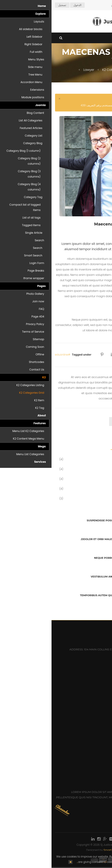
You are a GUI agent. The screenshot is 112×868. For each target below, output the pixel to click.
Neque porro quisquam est (63, 558)
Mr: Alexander (97, 756)
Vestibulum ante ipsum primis (61, 577)
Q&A (106, 720)
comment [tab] (70, 422)
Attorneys (100, 694)
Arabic (100, 5)
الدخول (26, 5)
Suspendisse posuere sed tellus (59, 520)
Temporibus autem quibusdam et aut (56, 595)
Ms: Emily (102, 769)
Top (107, 78)
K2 (89, 70)
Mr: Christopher (96, 763)
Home (104, 70)
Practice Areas (97, 701)
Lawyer (37, 70)
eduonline (10, 355)
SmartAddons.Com (65, 850)
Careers (102, 707)
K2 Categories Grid (65, 70)
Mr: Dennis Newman (93, 743)
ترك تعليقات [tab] (96, 422)
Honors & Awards (95, 713)
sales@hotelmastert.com (82, 670)
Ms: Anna (102, 750)
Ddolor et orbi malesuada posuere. (56, 539)
